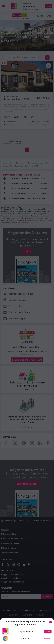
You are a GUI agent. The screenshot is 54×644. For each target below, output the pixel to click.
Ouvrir (48, 632)
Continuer (46, 639)
